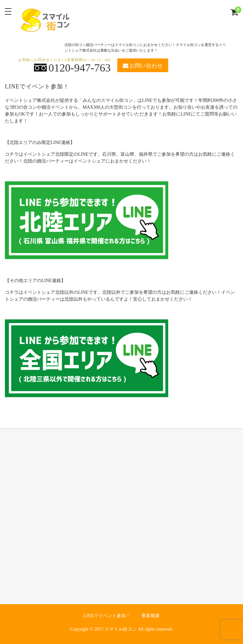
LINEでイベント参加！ (107, 616)
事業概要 (151, 616)
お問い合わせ (143, 66)
